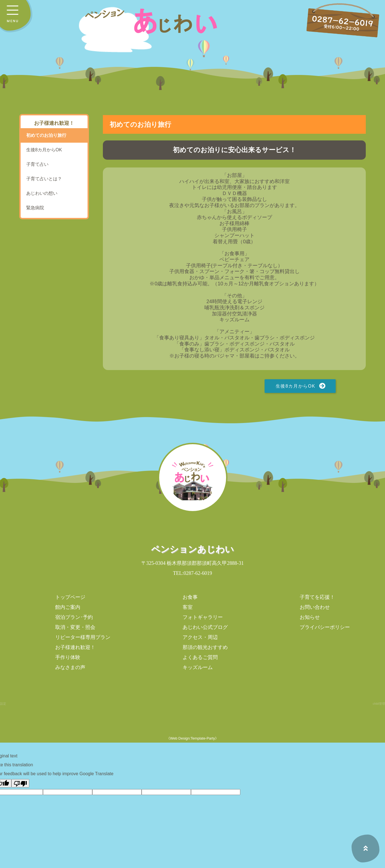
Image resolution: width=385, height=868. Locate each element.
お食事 (190, 597)
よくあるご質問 (200, 657)
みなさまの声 (70, 667)
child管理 (379, 704)
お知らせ (310, 617)
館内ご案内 (68, 607)
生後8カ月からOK (296, 386)
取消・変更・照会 (75, 627)
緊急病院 (35, 208)
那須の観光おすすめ (205, 647)
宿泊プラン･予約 (74, 617)
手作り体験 (68, 657)
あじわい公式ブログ (205, 627)
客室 (188, 607)
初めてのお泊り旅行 (46, 135)
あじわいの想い (42, 193)
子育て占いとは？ (44, 179)
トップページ (70, 597)
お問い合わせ (315, 607)
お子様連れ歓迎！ (75, 647)
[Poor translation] (20, 783)
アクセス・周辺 (200, 637)
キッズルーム (198, 667)
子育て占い (37, 164)
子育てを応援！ (317, 597)
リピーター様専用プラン (83, 637)
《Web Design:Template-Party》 (193, 738)
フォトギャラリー (203, 617)
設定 (3, 704)
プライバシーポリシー (325, 627)
